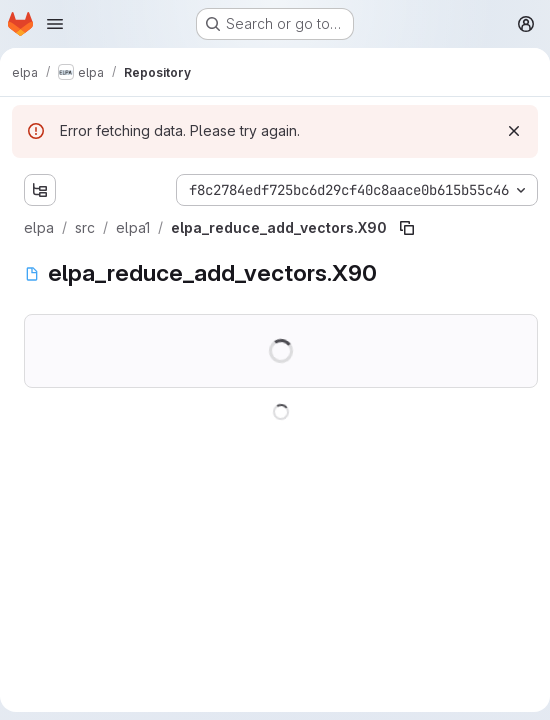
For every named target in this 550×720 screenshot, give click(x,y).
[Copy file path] (407, 228)
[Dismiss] (514, 131)
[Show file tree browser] (40, 190)
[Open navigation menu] (55, 24)
